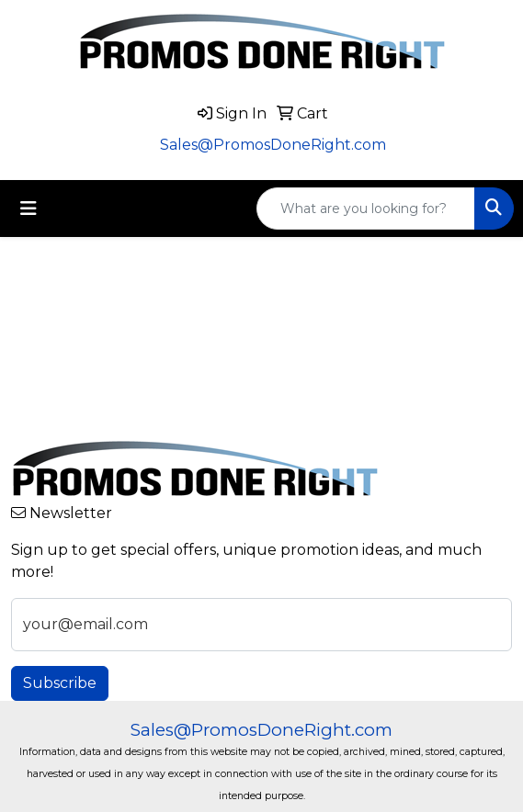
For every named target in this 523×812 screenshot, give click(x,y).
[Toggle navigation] (28, 209)
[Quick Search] (366, 209)
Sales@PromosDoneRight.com (273, 145)
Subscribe (60, 683)
